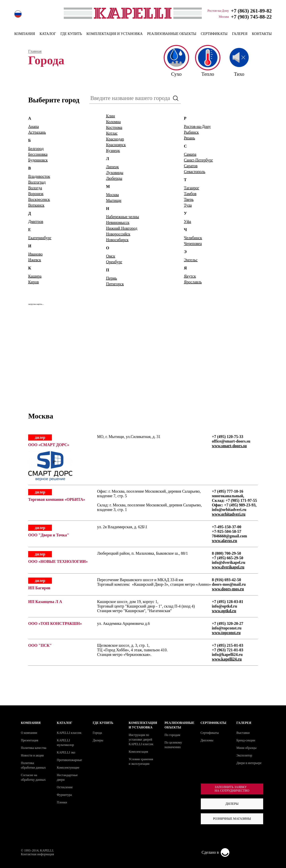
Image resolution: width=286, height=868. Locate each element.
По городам (172, 735)
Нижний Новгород (122, 228)
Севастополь (195, 172)
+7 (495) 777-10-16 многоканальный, (228, 494)
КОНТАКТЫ (262, 34)
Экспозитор (244, 755)
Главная (35, 51)
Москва (112, 195)
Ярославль (193, 282)
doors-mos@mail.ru (229, 584)
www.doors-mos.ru (228, 589)
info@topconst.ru (227, 628)
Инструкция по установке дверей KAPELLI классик (141, 739)
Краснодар (115, 139)
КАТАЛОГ (48, 34)
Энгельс (191, 260)
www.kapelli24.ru (227, 659)
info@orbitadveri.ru (229, 510)
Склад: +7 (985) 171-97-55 (234, 500)
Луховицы (115, 173)
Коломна (113, 122)
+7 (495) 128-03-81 (228, 602)
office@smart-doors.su (231, 441)
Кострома (114, 127)
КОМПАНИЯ (25, 34)
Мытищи (114, 200)
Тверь (189, 199)
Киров (34, 282)
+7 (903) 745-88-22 (251, 17)
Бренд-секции (246, 740)
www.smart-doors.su (229, 446)
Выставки (243, 733)
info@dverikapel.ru (229, 562)
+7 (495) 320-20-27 (228, 623)
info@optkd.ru (225, 606)
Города (97, 733)
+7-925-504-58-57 (227, 531)
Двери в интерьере (249, 763)
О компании (29, 733)
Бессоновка (38, 154)
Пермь (112, 278)
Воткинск (36, 205)
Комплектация (138, 752)
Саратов (191, 166)
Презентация (30, 740)
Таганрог (192, 188)
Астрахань (37, 132)
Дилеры (98, 740)
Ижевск (35, 260)
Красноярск (116, 145)
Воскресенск (39, 199)
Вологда (35, 188)
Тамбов (190, 194)
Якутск (190, 276)
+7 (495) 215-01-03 (228, 645)
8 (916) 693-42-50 (227, 580)
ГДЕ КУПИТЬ (71, 34)
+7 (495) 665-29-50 (228, 558)
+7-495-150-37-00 (227, 527)
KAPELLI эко (66, 752)
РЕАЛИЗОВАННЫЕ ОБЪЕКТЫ (172, 34)
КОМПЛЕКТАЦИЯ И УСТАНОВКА (114, 34)
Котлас (112, 133)
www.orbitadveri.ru (229, 514)
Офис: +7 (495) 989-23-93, (234, 505)
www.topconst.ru (226, 633)
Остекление (65, 787)
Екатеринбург (40, 238)
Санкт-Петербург (198, 160)
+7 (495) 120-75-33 (228, 437)
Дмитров (36, 221)
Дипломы (207, 740)
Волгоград (37, 182)
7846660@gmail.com (229, 536)
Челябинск (193, 238)
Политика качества (34, 748)
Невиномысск (118, 222)
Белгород (36, 149)
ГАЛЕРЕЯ (240, 34)
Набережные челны (123, 217)
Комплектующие (68, 768)
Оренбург (114, 262)
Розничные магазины (232, 819)
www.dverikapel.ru (228, 567)
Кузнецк (113, 150)
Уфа (187, 221)
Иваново (35, 254)
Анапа (33, 126)
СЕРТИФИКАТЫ (214, 34)
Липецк (112, 167)
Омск (111, 256)
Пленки (62, 802)
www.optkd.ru (224, 611)
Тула (188, 205)
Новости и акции (32, 755)
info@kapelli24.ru (227, 654)
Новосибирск (117, 240)
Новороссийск (118, 234)
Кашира (35, 276)
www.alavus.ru (225, 541)
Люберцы (114, 178)
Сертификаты (210, 733)
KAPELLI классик (69, 733)
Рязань (189, 138)
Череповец (193, 244)
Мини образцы (246, 748)
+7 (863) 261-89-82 (251, 11)
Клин (111, 116)
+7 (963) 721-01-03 (228, 650)
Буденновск (38, 160)
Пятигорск (115, 284)
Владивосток (39, 176)
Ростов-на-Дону (197, 126)
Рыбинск (191, 132)
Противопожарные (69, 760)
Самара (190, 154)
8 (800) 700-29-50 (227, 553)
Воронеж (36, 194)
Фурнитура (64, 795)
